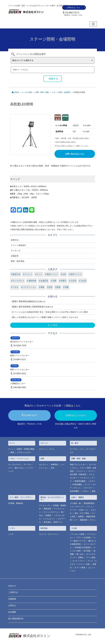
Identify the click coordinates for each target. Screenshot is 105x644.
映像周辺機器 (80, 481)
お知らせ (12, 586)
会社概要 (12, 612)
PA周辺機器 (77, 484)
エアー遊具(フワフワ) (83, 539)
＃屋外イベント (75, 274)
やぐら (52, 449)
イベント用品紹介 (19, 245)
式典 (42, 459)
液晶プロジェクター (78, 464)
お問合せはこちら (73, 8)
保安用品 (44, 528)
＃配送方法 (16, 274)
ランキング (16, 251)
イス (82, 449)
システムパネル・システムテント (52, 517)
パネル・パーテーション (19, 459)
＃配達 (58, 287)
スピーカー (88, 488)
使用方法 (15, 240)
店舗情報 (12, 599)
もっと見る (52, 325)
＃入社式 (83, 281)
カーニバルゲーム (51, 512)
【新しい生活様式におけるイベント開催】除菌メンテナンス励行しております (45, 317)
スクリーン (81, 471)
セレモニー (44, 464)
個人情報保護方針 (16, 619)
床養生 (81, 557)
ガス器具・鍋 (75, 503)
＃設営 (50, 287)
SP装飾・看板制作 (16, 503)
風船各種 (47, 509)
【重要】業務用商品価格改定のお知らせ (28, 301)
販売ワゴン (58, 522)
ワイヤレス (84, 478)
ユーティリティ (79, 561)
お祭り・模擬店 (77, 497)
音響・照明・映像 (78, 459)
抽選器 (48, 515)
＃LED (63, 274)
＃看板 (41, 287)
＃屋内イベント (51, 274)
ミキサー (92, 481)
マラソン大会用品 (84, 538)
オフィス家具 (80, 568)
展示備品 (47, 522)
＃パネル (15, 287)
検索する (53, 79)
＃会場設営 (43, 281)
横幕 (12, 452)
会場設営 (15, 256)
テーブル (74, 449)
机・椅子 (75, 443)
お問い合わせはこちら (75, 154)
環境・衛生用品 (18, 261)
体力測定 (87, 551)
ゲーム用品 (91, 557)
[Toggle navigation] (93, 24)
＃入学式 (72, 281)
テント (12, 443)
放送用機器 (74, 491)
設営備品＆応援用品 (83, 547)
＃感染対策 (31, 281)
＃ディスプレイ (18, 281)
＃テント (39, 274)
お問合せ (12, 605)
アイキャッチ (44, 505)
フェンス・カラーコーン (49, 534)
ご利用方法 (13, 592)
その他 (74, 528)
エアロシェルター (24, 452)
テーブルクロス (15, 464)
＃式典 (53, 281)
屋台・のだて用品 (82, 513)
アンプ (87, 484)
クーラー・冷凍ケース (79, 510)
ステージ (44, 443)
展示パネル (19, 468)
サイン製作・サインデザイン (21, 497)
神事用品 (54, 464)
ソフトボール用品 (77, 534)
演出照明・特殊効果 (78, 474)
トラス (12, 528)
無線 (94, 491)
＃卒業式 (62, 281)
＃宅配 (66, 287)
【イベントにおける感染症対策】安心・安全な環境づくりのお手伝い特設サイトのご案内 (49, 312)
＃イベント (28, 274)
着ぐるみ (80, 554)
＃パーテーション (29, 287)
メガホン (85, 491)
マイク (91, 471)
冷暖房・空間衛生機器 (25, 449)
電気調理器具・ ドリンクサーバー (83, 505)
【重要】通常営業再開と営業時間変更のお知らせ (32, 307)
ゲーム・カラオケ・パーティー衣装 (83, 562)
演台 (53, 468)
